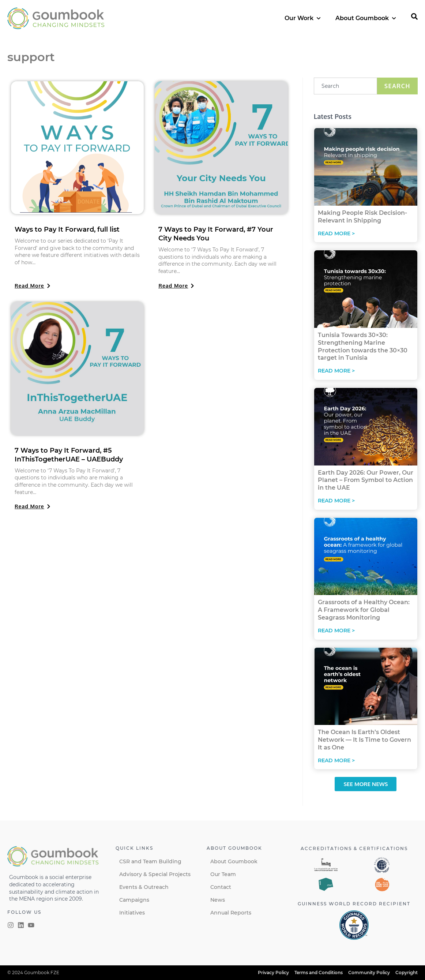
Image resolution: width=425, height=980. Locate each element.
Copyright (407, 972)
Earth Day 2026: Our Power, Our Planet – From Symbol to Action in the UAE (366, 480)
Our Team (223, 874)
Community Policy (369, 972)
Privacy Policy (273, 972)
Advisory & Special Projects (155, 874)
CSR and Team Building (150, 861)
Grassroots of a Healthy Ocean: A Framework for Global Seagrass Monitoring (364, 610)
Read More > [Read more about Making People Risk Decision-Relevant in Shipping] (336, 233)
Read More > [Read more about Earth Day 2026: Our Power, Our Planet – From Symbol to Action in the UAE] (336, 501)
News (218, 900)
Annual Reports (231, 913)
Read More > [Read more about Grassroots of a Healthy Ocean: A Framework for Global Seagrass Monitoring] (336, 631)
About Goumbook (234, 861)
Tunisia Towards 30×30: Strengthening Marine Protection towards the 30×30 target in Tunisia (363, 346)
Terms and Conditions (319, 972)
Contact (221, 887)
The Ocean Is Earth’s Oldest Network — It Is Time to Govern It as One (364, 740)
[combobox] (345, 86)
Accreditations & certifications (354, 848)
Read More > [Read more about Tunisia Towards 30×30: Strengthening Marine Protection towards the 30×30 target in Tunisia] (336, 371)
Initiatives (132, 913)
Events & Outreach (144, 887)
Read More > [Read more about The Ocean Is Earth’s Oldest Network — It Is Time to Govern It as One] (336, 760)
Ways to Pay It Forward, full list (67, 229)
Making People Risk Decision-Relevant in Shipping (362, 217)
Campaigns (134, 900)
